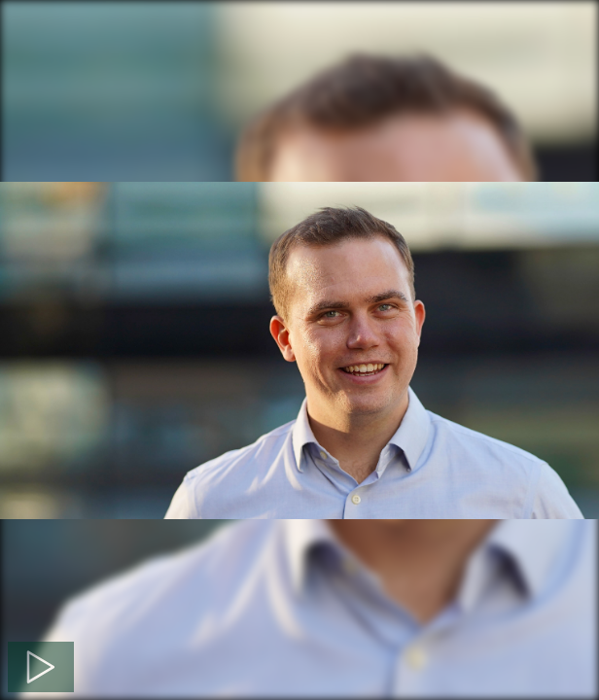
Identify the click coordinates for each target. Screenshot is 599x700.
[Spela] (41, 667)
